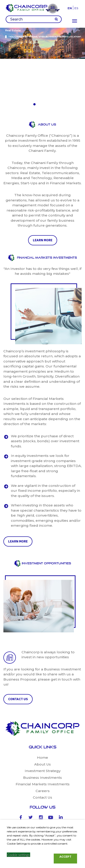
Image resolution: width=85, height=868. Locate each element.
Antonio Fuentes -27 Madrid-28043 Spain (46, 792)
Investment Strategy (43, 717)
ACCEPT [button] (65, 857)
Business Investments (42, 724)
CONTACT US (18, 645)
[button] (34, 53)
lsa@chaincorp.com (46, 817)
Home (42, 704)
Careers (43, 737)
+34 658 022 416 (42, 807)
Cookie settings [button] (18, 855)
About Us (42, 711)
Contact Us (42, 744)
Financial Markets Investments (43, 731)
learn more (43, 187)
